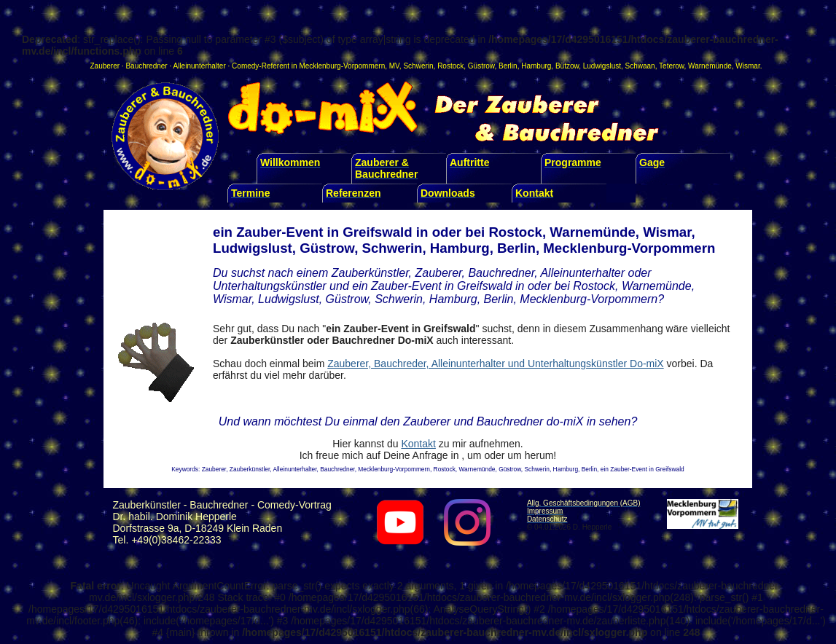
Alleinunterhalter (200, 66)
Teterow (671, 66)
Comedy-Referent (261, 66)
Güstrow (481, 66)
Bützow (567, 66)
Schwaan (640, 66)
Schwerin (418, 66)
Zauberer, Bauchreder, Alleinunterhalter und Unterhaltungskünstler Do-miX (495, 364)
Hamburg (536, 66)
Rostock (450, 66)
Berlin (508, 66)
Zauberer (105, 66)
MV (394, 66)
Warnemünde (710, 66)
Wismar (747, 66)
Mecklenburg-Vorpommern (342, 66)
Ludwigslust (602, 66)
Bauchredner (146, 66)
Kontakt (418, 444)
